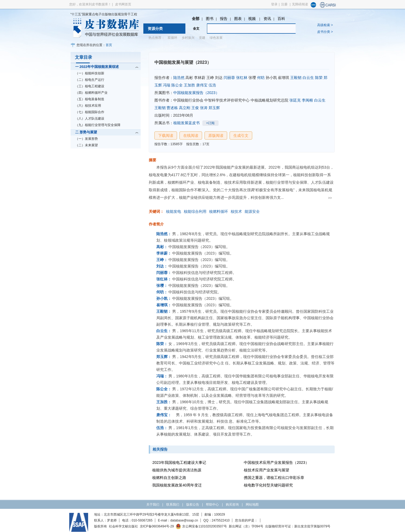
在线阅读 (191, 135)
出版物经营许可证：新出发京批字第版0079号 (298, 526)
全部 (196, 19)
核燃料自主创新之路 (169, 478)
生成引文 (241, 135)
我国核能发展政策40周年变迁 (177, 485)
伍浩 (212, 85)
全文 (196, 29)
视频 (252, 19)
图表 (238, 19)
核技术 (236, 211)
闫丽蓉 (229, 78)
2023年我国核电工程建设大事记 (179, 463)
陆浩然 (179, 78)
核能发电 (174, 211)
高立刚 (185, 108)
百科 (281, 19)
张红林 (242, 78)
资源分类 (155, 29)
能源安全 (252, 211)
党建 (202, 38)
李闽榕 (307, 100)
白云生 (308, 78)
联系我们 (173, 505)
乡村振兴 (188, 38)
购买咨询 (232, 505)
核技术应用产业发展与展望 (266, 470)
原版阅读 (216, 135)
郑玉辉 (214, 108)
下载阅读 (166, 135)
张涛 (204, 108)
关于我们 (153, 505)
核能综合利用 (195, 211)
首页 (109, 45)
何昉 (261, 78)
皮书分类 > (325, 32)
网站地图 (252, 505)
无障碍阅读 (300, 4)
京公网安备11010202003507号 (201, 526)
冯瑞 (167, 85)
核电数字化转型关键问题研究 (268, 485)
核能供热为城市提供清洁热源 (177, 470)
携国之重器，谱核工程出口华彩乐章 (274, 478)
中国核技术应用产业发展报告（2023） (276, 463)
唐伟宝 (202, 85)
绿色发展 (216, 38)
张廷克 (295, 100)
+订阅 (210, 123)
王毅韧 (296, 78)
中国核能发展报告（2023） (196, 93)
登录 (274, 4)
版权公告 (193, 505)
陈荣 (319, 78)
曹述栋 (172, 108)
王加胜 (189, 85)
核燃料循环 (219, 211)
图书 (210, 19)
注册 (284, 4)
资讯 (267, 19)
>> (330, 198)
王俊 (195, 108)
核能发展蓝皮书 (186, 123)
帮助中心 (212, 505)
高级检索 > (325, 25)
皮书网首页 (123, 4)
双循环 (172, 38)
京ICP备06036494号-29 (157, 526)
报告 (224, 19)
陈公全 (177, 85)
